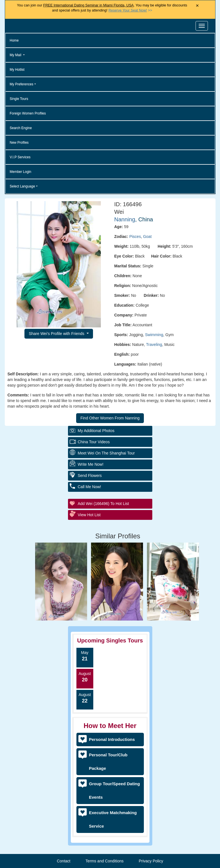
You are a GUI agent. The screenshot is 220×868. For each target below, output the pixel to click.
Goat (147, 236)
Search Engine (21, 128)
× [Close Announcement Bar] (197, 6)
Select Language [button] (22, 186)
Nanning (125, 219)
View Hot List (89, 515)
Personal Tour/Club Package (108, 762)
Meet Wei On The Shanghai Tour (106, 453)
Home (14, 40)
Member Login (21, 172)
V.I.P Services (20, 157)
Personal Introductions (112, 739)
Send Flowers (90, 476)
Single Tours (19, 99)
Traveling (154, 345)
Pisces (135, 236)
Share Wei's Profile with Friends (57, 334)
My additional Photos (96, 431)
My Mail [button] (16, 55)
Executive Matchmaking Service (113, 819)
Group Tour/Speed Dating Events (114, 790)
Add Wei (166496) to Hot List (103, 504)
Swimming (154, 335)
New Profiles (19, 143)
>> (130, 10)
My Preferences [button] (22, 84)
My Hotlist (17, 70)
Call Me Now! (89, 487)
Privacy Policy (151, 861)
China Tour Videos (94, 442)
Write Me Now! (91, 464)
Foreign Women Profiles (28, 113)
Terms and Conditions (104, 861)
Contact (63, 861)
